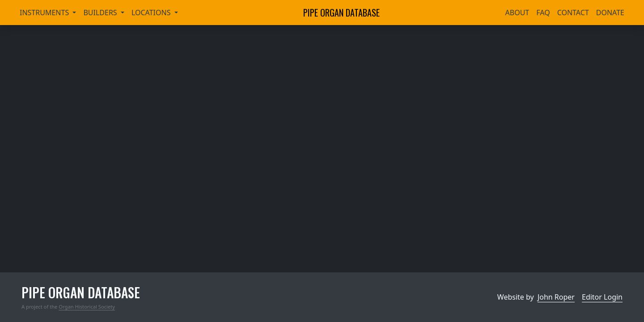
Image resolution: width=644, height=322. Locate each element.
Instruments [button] (45, 13)
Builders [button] (101, 13)
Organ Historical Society (87, 307)
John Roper (556, 297)
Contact (573, 13)
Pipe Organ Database (341, 13)
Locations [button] (152, 13)
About (517, 13)
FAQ (543, 13)
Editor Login (602, 297)
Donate (610, 13)
